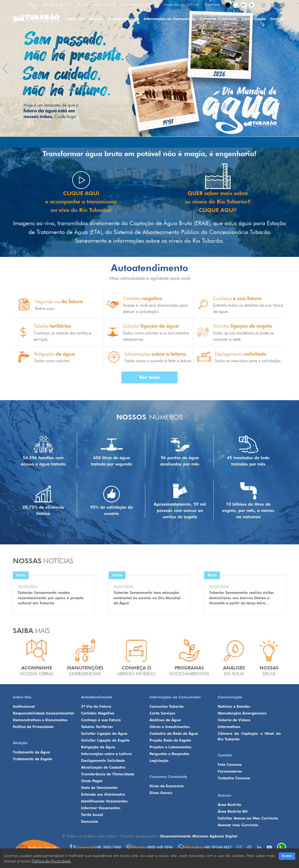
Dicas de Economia (167, 786)
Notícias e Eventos (234, 706)
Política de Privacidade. (51, 861)
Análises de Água (165, 720)
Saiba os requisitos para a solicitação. (248, 361)
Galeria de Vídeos (234, 720)
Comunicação (254, 19)
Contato (277, 19)
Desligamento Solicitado (103, 761)
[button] (294, 68)
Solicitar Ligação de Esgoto (105, 740)
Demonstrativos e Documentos (40, 720)
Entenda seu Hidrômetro (103, 794)
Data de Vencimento (99, 788)
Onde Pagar (92, 781)
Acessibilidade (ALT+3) (140, 5)
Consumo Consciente (218, 19)
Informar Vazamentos (101, 808)
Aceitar (287, 856)
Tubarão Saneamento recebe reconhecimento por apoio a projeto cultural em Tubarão (51, 598)
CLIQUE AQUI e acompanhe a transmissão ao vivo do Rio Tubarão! (81, 201)
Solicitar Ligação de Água (104, 733)
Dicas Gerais (161, 793)
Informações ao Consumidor (169, 19)
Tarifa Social (92, 815)
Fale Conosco (230, 765)
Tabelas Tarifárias (97, 727)
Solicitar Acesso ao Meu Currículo (248, 818)
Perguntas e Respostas (169, 754)
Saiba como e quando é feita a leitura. (158, 361)
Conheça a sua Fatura (101, 720)
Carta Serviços (162, 713)
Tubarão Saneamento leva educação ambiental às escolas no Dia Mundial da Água (147, 598)
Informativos (229, 727)
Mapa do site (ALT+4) (181, 5)
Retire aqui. (45, 308)
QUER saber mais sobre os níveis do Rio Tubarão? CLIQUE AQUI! (218, 201)
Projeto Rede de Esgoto (170, 740)
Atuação (96, 19)
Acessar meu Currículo (238, 825)
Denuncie (89, 821)
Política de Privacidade (33, 727)
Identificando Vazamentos (104, 801)
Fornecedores (230, 771)
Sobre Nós (75, 19)
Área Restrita (229, 805)
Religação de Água (98, 747)
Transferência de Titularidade (108, 774)
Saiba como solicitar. (52, 361)
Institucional (24, 706)
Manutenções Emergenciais (242, 713)
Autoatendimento (124, 19)
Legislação (159, 761)
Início (32, 5)
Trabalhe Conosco (234, 778)
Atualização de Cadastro (103, 767)
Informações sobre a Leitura (106, 754)
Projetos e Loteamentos (170, 747)
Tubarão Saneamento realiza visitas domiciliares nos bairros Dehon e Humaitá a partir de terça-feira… (241, 598)
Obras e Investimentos (170, 727)
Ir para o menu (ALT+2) (97, 5)
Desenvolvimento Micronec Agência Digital (199, 836)
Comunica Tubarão (167, 706)
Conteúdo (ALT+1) (57, 5)
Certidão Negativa (98, 713)
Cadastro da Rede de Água (174, 733)
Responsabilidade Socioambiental (43, 713)
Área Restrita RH (233, 811)
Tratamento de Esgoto (33, 759)
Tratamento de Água (31, 752)
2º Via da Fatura (96, 706)
